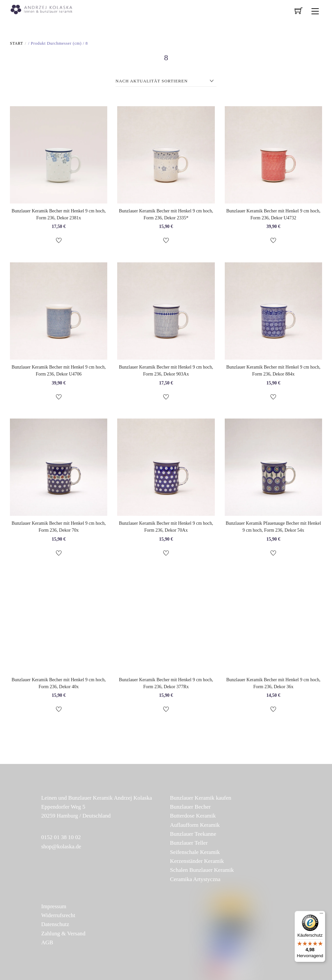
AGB (47, 942)
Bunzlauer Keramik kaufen (201, 798)
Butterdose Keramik (193, 816)
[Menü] (321, 915)
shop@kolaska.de (61, 846)
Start (17, 43)
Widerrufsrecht (58, 915)
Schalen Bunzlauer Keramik (202, 870)
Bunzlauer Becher (190, 807)
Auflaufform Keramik (195, 825)
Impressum (54, 906)
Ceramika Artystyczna (195, 879)
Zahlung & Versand (63, 934)
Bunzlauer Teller (189, 843)
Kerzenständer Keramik (197, 861)
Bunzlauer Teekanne (193, 834)
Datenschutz (55, 924)
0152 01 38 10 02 (61, 837)
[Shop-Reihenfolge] (166, 81)
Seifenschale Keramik (195, 852)
